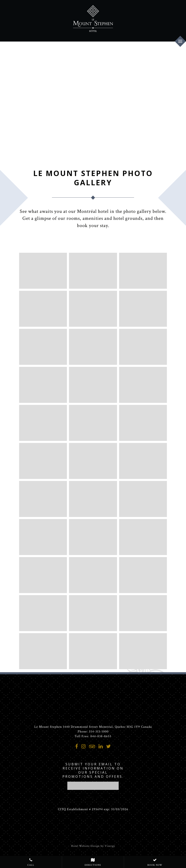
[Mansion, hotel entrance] (43, 271)
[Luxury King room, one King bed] (93, 385)
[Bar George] (143, 613)
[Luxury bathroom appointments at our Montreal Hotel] (93, 575)
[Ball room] (43, 613)
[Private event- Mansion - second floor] (143, 651)
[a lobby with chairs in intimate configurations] (93, 309)
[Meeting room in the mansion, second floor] (93, 651)
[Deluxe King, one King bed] (143, 347)
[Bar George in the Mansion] (93, 613)
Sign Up (93, 797)
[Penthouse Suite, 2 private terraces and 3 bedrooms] (93, 499)
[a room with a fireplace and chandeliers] (93, 271)
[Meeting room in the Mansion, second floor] (143, 575)
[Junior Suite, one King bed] (143, 385)
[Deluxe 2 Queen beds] (43, 385)
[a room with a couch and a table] (43, 309)
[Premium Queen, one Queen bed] (93, 347)
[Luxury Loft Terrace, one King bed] (43, 461)
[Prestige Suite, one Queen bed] (43, 423)
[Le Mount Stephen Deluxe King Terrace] (43, 347)
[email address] (93, 786)
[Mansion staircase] (143, 271)
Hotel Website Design (85, 846)
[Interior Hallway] (143, 309)
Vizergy (110, 846)
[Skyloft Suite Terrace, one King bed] (93, 461)
